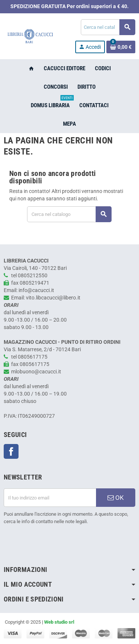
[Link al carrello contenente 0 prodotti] (121, 47)
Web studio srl (59, 622)
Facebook (11, 451)
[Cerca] (108, 27)
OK (116, 498)
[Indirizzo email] (50, 498)
